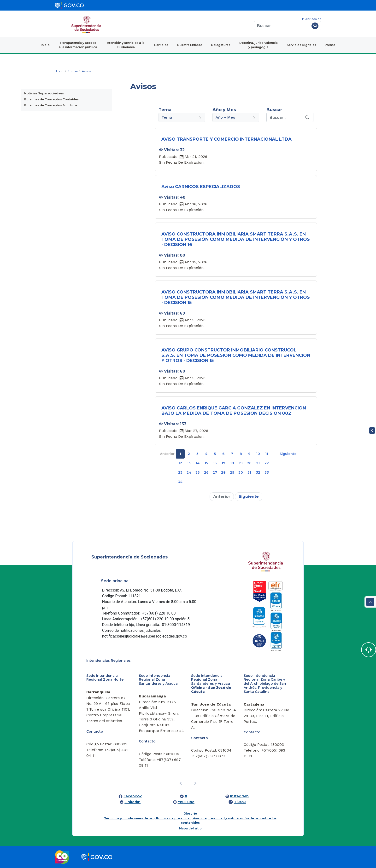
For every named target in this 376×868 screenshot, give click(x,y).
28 (223, 472)
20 (249, 463)
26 (206, 472)
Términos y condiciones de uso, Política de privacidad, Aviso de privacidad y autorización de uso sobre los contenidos (190, 820)
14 (198, 463)
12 (180, 463)
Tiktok (240, 802)
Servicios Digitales (301, 45)
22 (267, 463)
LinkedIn (132, 802)
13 (189, 463)
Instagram (239, 796)
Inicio (45, 45)
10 (258, 454)
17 (223, 463)
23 (180, 472)
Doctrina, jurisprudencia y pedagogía (258, 45)
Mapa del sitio (190, 828)
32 (258, 472)
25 (197, 472)
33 (267, 472)
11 (267, 454)
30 (241, 472)
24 (189, 472)
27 (215, 472)
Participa (161, 45)
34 (180, 482)
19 (241, 463)
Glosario (190, 813)
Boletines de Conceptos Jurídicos (51, 105)
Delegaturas (221, 45)
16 (215, 463)
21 (258, 463)
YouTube (186, 802)
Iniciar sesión (312, 19)
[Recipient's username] (285, 117)
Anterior (167, 454)
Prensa (330, 45)
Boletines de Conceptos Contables (51, 99)
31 (249, 472)
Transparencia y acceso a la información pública (78, 45)
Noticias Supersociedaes (44, 93)
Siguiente (288, 454)
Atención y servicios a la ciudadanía (126, 45)
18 (232, 463)
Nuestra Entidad (190, 45)
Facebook (133, 796)
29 (232, 472)
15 (206, 463)
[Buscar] (282, 26)
